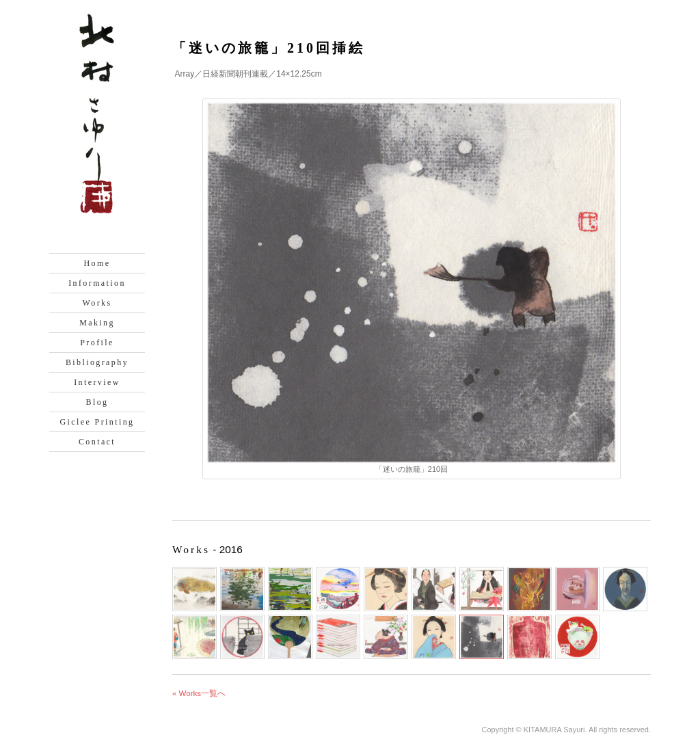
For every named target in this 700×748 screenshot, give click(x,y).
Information (97, 283)
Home (97, 263)
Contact (97, 442)
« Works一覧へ (199, 693)
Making (97, 323)
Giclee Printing (97, 422)
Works (97, 303)
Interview (97, 382)
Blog (97, 402)
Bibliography (97, 362)
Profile (97, 343)
